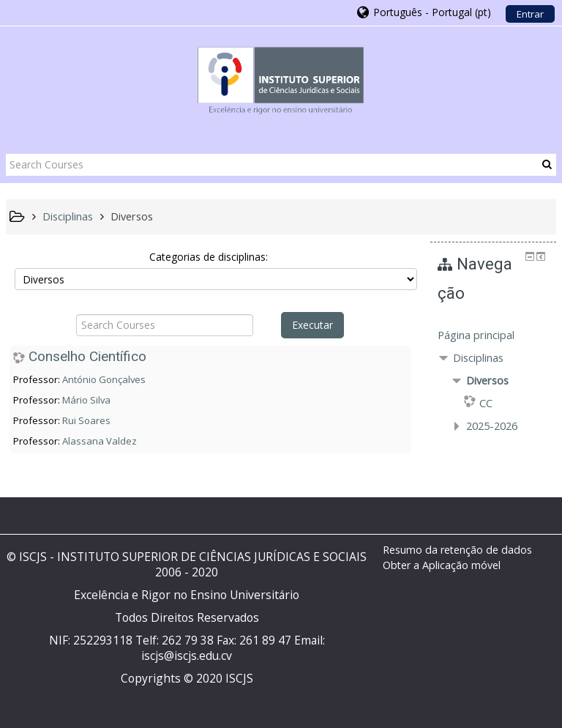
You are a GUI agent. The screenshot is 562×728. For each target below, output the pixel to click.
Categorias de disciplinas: (209, 257)
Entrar (530, 14)
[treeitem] (494, 335)
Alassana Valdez (100, 441)
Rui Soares (86, 420)
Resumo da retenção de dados (457, 550)
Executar (312, 325)
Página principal (476, 335)
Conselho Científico (87, 356)
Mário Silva (86, 400)
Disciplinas (478, 358)
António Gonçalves (104, 379)
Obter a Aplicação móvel (442, 565)
